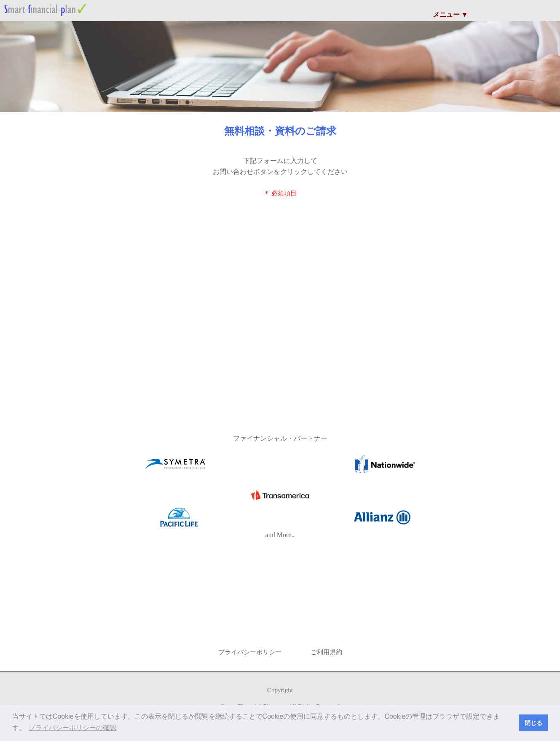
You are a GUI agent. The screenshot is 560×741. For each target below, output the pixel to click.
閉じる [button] (533, 723)
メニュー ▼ (450, 15)
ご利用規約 (326, 652)
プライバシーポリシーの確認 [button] (72, 728)
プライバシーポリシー (250, 652)
